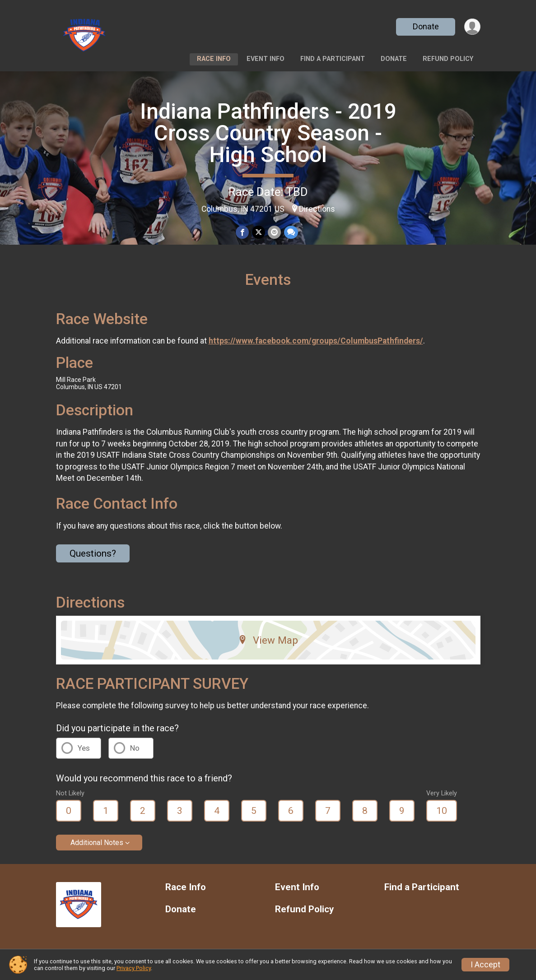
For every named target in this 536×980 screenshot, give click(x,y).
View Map (268, 640)
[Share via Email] (274, 232)
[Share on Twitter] (259, 232)
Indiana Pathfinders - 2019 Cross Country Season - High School (268, 133)
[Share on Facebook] (243, 232)
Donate (425, 26)
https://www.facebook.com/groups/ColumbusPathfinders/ (316, 341)
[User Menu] (472, 27)
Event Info (266, 59)
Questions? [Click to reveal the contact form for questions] (93, 553)
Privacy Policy (134, 968)
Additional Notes (97, 843)
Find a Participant (333, 59)
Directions (317, 209)
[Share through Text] (291, 232)
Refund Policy (448, 59)
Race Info (214, 59)
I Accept (485, 965)
